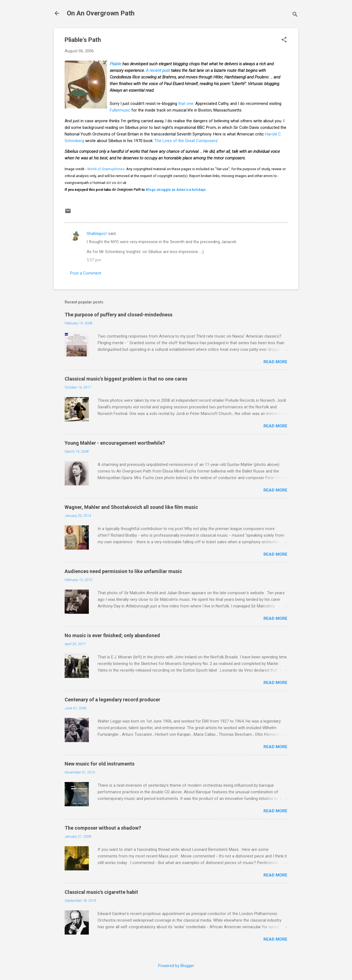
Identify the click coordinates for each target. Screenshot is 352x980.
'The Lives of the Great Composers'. (186, 141)
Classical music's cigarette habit (101, 892)
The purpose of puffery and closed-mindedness (119, 315)
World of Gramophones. (106, 169)
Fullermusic (120, 110)
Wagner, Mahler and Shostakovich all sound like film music (131, 507)
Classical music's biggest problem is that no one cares (126, 379)
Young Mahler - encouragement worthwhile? (115, 443)
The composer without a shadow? (103, 828)
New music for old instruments (100, 764)
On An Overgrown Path (101, 13)
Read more (275, 362)
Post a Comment (86, 273)
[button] (284, 40)
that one (186, 104)
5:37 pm (94, 260)
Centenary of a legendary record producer (112, 700)
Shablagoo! (97, 234)
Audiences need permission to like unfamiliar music (123, 571)
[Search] (295, 15)
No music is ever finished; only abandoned (112, 635)
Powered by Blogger (176, 966)
